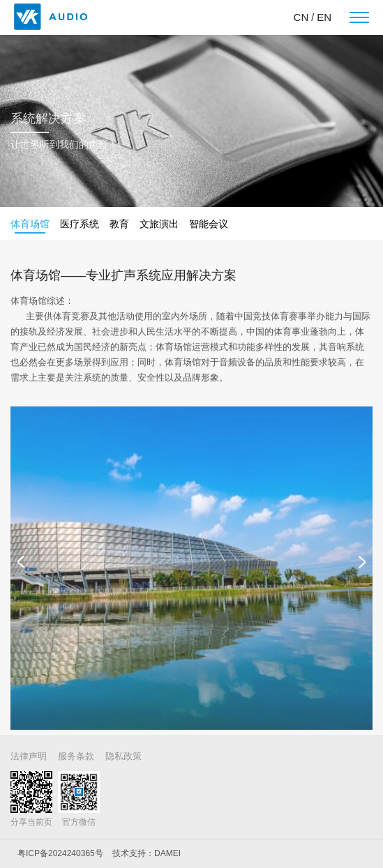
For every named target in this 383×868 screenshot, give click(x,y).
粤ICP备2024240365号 (60, 853)
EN (324, 17)
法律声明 (29, 756)
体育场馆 (30, 224)
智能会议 (209, 224)
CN (301, 17)
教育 (119, 224)
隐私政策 (123, 756)
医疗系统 (80, 224)
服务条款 (76, 756)
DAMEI (167, 853)
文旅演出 (159, 224)
